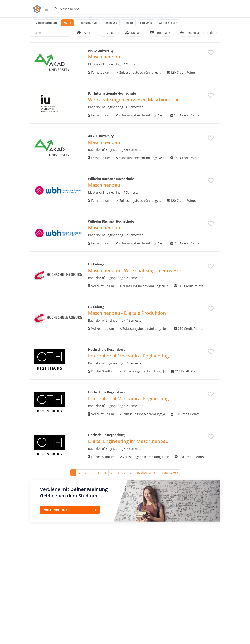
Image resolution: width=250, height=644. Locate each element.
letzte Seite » (170, 473)
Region (128, 23)
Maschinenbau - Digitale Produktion (127, 313)
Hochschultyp (88, 23)
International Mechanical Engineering (128, 356)
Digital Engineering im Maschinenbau (128, 441)
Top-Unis (146, 23)
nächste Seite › (147, 473)
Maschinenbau (104, 57)
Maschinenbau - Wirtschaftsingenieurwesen (135, 270)
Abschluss (110, 23)
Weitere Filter (168, 23)
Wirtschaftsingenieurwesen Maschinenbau (134, 100)
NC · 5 (68, 23)
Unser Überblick (57, 510)
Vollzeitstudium (46, 23)
